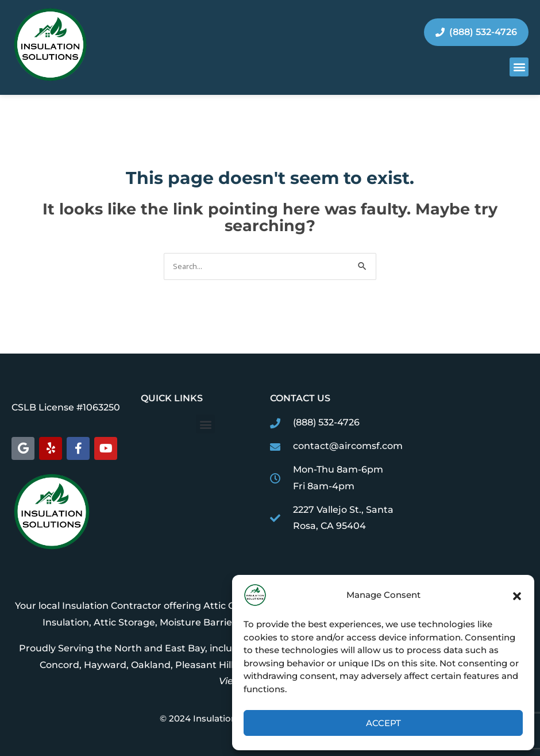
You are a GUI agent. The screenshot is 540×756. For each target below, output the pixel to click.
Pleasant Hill (204, 665)
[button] (517, 595)
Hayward (105, 665)
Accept (383, 723)
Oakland (151, 665)
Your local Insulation (61, 606)
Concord (59, 665)
